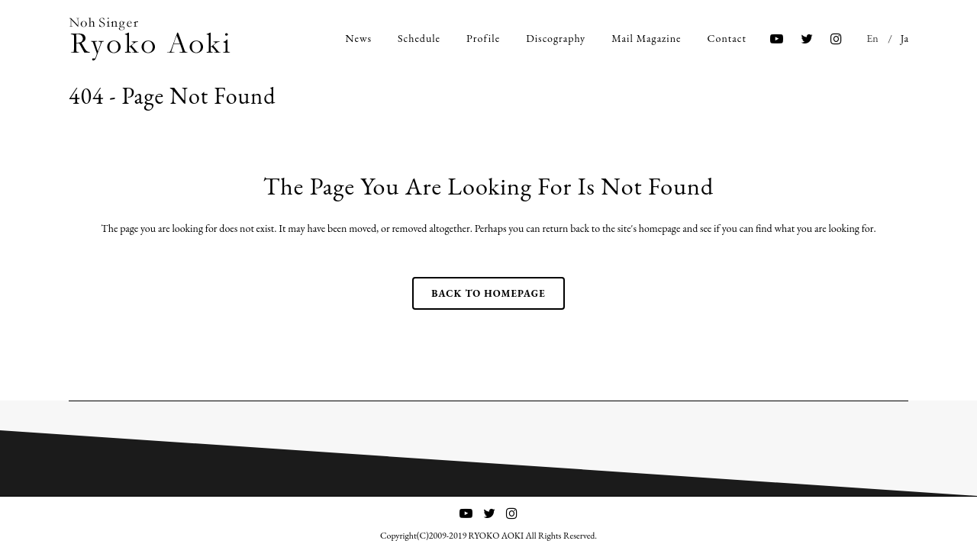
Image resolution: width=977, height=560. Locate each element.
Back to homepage (488, 293)
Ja (904, 38)
